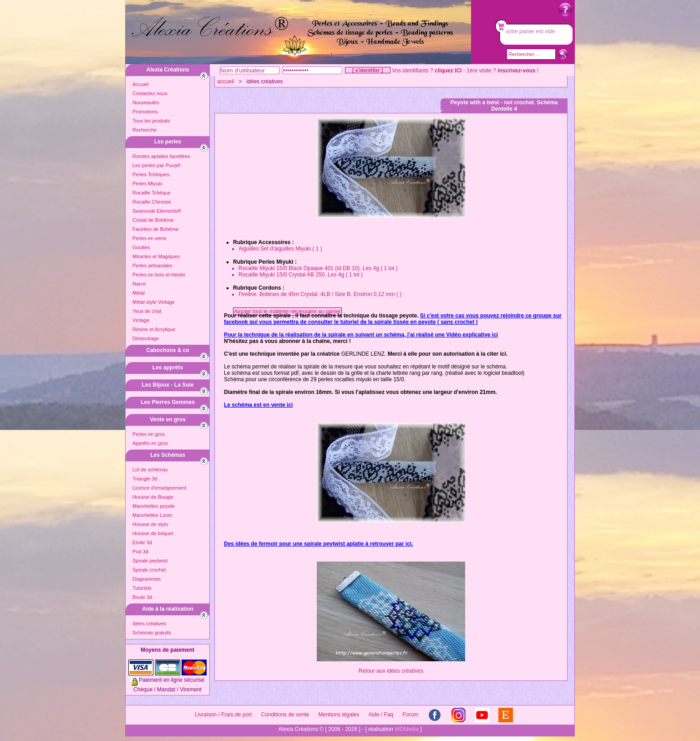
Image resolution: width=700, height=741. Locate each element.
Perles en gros (149, 434)
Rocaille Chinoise (152, 202)
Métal (139, 293)
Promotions (145, 112)
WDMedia (407, 729)
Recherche (145, 130)
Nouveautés (146, 102)
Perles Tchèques (151, 174)
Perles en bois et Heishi (159, 275)
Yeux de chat (147, 311)
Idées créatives (149, 623)
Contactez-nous (150, 93)
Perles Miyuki (147, 184)
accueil (226, 82)
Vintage (141, 320)
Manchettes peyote (154, 506)
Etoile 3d (142, 542)
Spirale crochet (149, 570)
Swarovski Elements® (157, 211)
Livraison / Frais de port (223, 715)
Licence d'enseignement (159, 488)
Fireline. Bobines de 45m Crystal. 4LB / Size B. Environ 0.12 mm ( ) (320, 294)
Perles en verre (150, 238)
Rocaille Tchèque (152, 193)
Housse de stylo (150, 524)
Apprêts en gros (150, 443)
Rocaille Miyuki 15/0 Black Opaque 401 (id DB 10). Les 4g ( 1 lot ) (318, 268)
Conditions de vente (285, 715)
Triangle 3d (145, 479)
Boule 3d (142, 597)
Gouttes (141, 247)
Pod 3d (140, 552)
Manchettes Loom (152, 515)
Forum (410, 715)
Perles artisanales (152, 266)
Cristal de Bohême (153, 220)
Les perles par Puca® (157, 165)
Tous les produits (151, 121)
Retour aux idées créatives (391, 671)
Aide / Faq (381, 715)
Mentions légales (339, 715)
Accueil (140, 84)
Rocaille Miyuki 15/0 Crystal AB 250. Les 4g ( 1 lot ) (301, 275)
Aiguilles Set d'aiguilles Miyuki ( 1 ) (280, 249)
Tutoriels (142, 588)
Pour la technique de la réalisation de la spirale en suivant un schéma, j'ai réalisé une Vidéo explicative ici (361, 335)
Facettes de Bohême (156, 229)
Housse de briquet (153, 533)
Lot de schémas (150, 470)
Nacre (139, 284)
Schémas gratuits (152, 633)
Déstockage (146, 338)
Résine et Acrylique (154, 329)
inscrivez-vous (516, 71)
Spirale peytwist (150, 561)
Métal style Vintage (154, 302)
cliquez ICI (448, 71)
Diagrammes (147, 579)
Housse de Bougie (153, 497)
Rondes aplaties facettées (161, 156)
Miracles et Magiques (156, 256)
